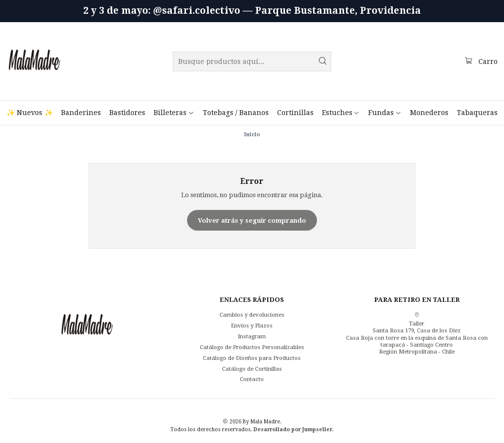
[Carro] (481, 61)
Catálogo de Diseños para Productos (252, 358)
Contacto (252, 379)
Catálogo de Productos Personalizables (252, 347)
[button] (174, 113)
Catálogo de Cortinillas (252, 369)
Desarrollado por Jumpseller (293, 429)
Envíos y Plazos (252, 325)
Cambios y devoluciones (252, 315)
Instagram (252, 336)
